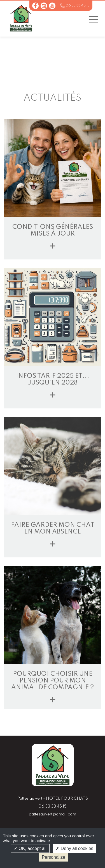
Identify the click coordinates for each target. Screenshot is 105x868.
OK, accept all (30, 848)
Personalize (53, 857)
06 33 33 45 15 (78, 6)
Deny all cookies (74, 848)
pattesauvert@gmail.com (53, 814)
